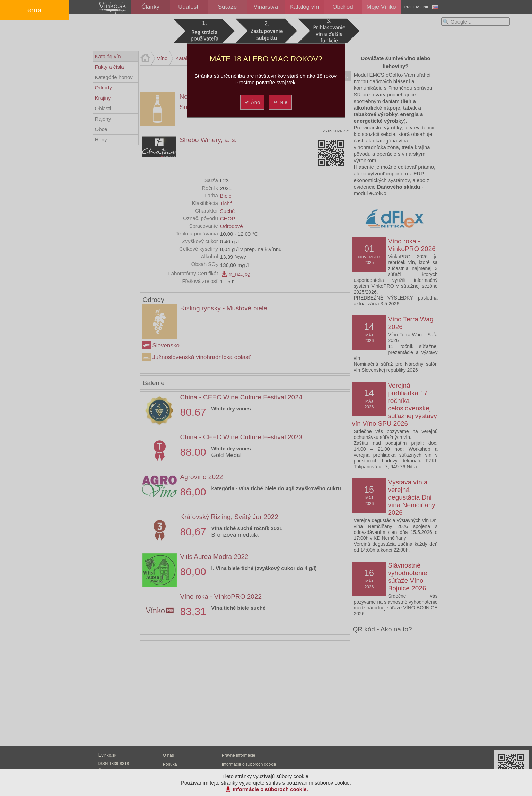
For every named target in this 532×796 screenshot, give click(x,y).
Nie (280, 102)
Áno (252, 102)
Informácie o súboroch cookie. (270, 789)
